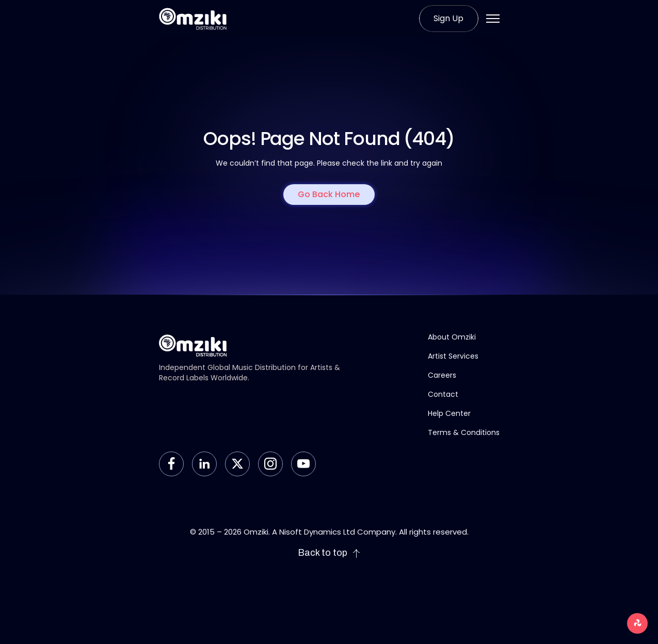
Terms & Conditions (464, 432)
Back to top (329, 553)
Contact (443, 394)
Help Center (449, 413)
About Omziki (452, 337)
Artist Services (453, 356)
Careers (442, 375)
